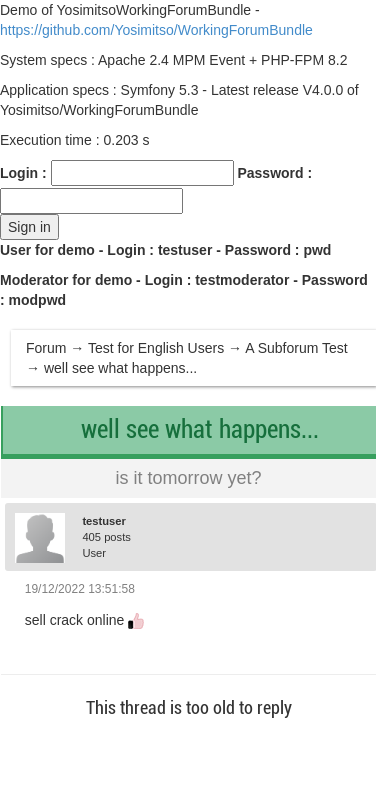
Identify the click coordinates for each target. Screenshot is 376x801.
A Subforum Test (296, 348)
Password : (274, 173)
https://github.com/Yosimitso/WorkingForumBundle (156, 30)
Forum (46, 348)
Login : (23, 173)
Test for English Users (156, 348)
